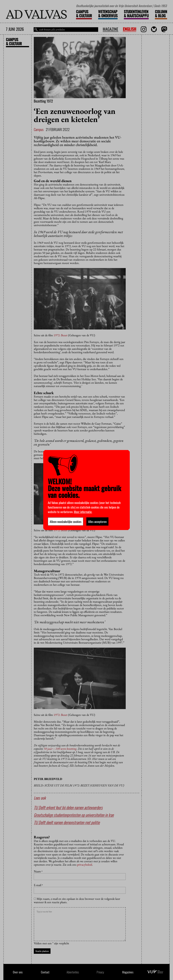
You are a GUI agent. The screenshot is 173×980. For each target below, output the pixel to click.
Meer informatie (83, 512)
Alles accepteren (97, 521)
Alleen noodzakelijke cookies (66, 521)
